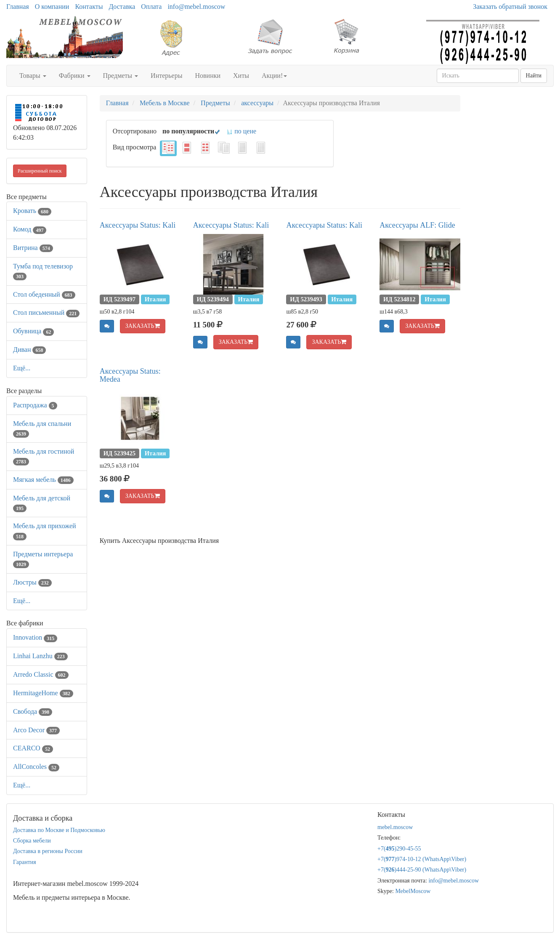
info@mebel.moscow (196, 7)
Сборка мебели (32, 841)
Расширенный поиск (40, 171)
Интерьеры (166, 76)
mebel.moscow (395, 827)
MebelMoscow (413, 891)
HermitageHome (43, 693)
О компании (52, 7)
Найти (534, 76)
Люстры (32, 582)
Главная (18, 7)
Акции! (274, 76)
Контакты (89, 7)
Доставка (122, 7)
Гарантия (25, 862)
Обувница (33, 331)
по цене (241, 131)
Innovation (35, 637)
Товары (33, 76)
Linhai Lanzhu (40, 656)
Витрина (33, 248)
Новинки (208, 76)
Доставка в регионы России (48, 851)
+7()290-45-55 (399, 849)
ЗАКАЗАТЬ (143, 326)
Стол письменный (46, 312)
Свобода (33, 711)
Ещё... (22, 368)
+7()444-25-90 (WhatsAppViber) (422, 870)
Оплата (151, 7)
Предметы (121, 76)
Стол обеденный (44, 294)
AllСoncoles (36, 767)
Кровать (32, 211)
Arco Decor (36, 730)
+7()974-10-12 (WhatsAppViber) (422, 859)
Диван (29, 350)
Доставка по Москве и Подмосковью (59, 830)
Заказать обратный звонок (510, 7)
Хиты (241, 76)
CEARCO (33, 748)
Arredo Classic (41, 674)
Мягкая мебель (43, 480)
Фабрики (75, 76)
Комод (30, 229)
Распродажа (35, 405)
